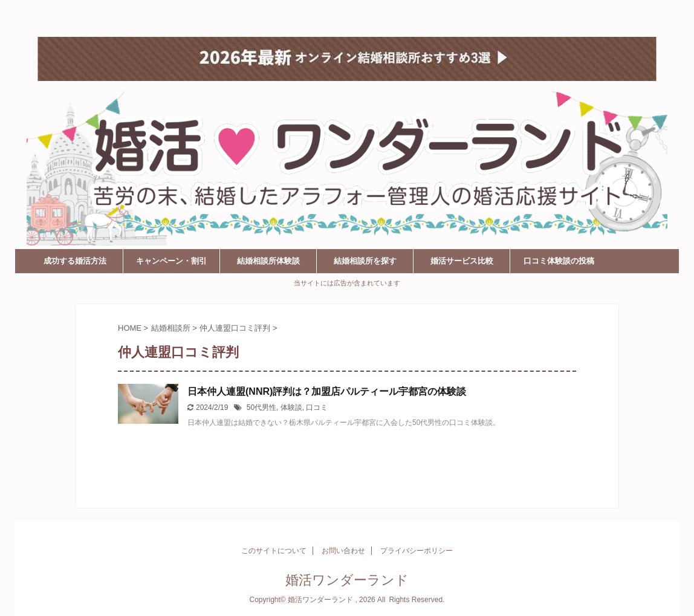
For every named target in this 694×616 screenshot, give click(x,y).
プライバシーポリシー (417, 551)
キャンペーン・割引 (171, 261)
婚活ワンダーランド (85, 17)
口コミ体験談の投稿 (559, 261)
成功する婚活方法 (75, 261)
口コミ (317, 407)
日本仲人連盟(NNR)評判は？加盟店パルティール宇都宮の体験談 (327, 391)
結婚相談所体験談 (268, 261)
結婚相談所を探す (365, 261)
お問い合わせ (343, 551)
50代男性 (261, 407)
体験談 (291, 407)
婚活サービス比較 (462, 261)
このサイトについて (274, 551)
